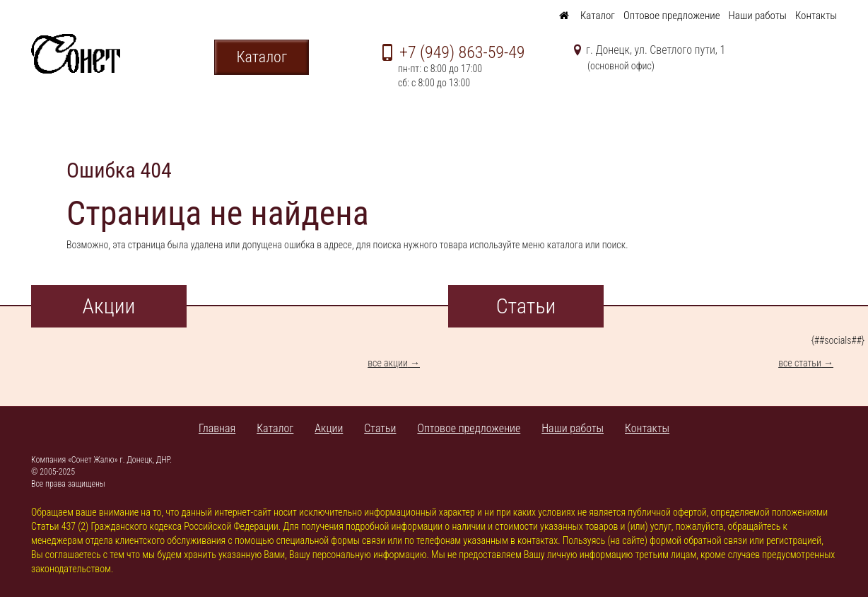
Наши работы (758, 16)
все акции (388, 363)
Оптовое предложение (672, 16)
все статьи (800, 363)
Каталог (598, 16)
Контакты (816, 16)
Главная (217, 428)
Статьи (380, 428)
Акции (329, 428)
